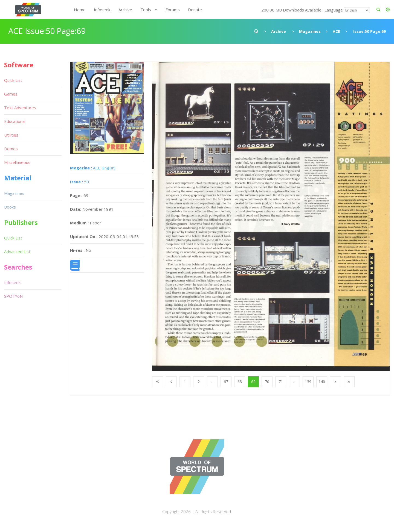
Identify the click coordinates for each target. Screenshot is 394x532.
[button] (388, 10)
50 (79, 182)
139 (308, 382)
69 (253, 382)
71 (281, 382)
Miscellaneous (17, 162)
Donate (195, 10)
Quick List (13, 80)
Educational (15, 121)
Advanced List (17, 251)
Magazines (310, 31)
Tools (146, 10)
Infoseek (102, 10)
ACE (336, 31)
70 (267, 382)
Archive (125, 10)
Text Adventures (20, 108)
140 (322, 382)
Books (10, 207)
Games (11, 94)
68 (240, 382)
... (212, 382)
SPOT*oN (13, 296)
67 (226, 382)
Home (80, 10)
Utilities (11, 135)
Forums (173, 10)
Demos (11, 149)
